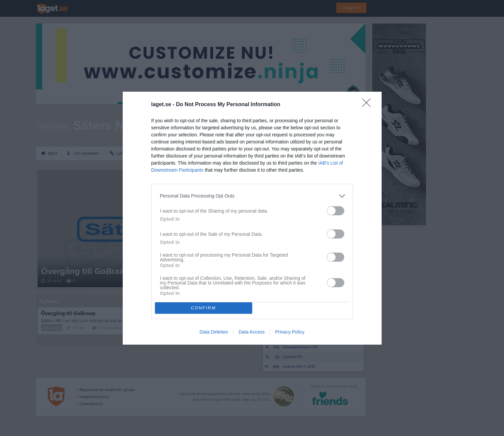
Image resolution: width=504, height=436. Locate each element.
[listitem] (252, 196)
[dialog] (252, 218)
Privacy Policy (290, 332)
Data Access (251, 332)
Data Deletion (214, 332)
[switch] (336, 211)
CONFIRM (204, 308)
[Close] (369, 105)
